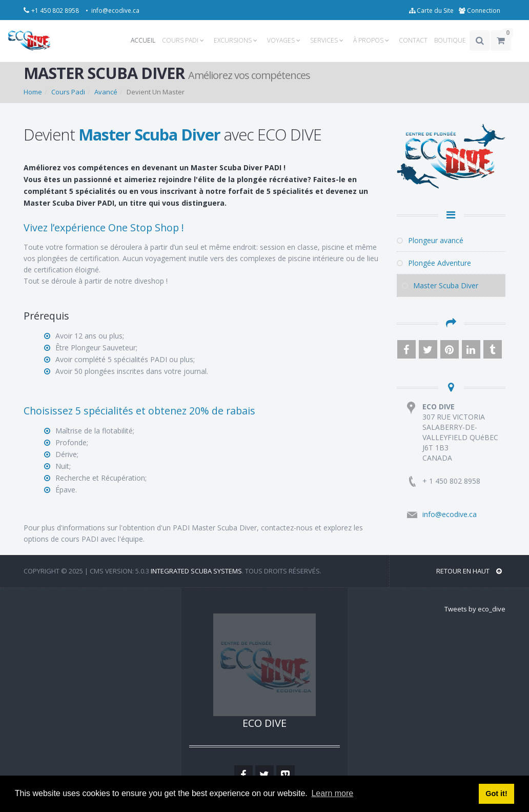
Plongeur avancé (430, 240)
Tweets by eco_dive (475, 609)
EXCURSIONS (237, 40)
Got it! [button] (496, 794)
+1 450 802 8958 (56, 11)
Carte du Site (431, 11)
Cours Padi (68, 92)
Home (33, 92)
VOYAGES (285, 40)
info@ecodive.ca (450, 514)
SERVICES (328, 40)
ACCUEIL (143, 40)
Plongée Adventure (434, 263)
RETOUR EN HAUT (469, 571)
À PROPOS (373, 40)
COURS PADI (185, 40)
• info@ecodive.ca (113, 11)
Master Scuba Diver (440, 285)
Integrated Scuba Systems (196, 571)
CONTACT (413, 40)
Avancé (106, 92)
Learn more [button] (332, 793)
